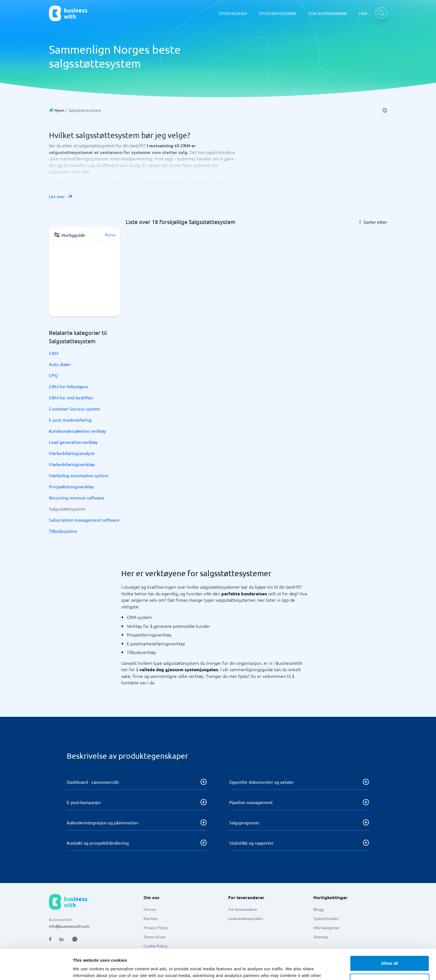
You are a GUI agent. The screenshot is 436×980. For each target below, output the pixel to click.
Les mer (61, 196)
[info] (385, 110)
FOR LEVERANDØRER (328, 13)
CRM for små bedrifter (71, 397)
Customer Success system (75, 409)
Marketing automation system (79, 475)
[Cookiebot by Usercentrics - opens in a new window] (36, 969)
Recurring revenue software (77, 498)
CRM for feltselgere (69, 386)
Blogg (319, 909)
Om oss (150, 909)
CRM (54, 353)
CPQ (53, 375)
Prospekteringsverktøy (71, 486)
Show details (86, 969)
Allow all (390, 935)
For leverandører (243, 909)
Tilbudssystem (63, 531)
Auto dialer (60, 364)
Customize (390, 953)
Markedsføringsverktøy (72, 464)
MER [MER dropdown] (363, 13)
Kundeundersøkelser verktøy (77, 431)
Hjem (59, 110)
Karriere (151, 918)
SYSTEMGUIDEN (233, 13)
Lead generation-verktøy (73, 442)
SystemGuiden (326, 918)
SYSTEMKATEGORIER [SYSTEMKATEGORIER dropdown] (278, 13)
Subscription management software (84, 520)
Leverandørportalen (246, 918)
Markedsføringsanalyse (72, 453)
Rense (110, 235)
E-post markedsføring (70, 420)
